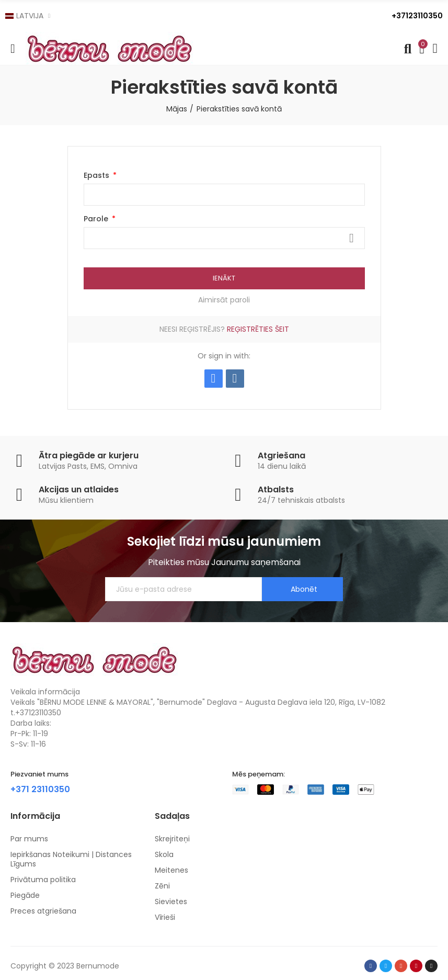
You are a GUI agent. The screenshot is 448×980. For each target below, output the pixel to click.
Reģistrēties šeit (258, 329)
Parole (97, 219)
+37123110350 (417, 16)
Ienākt (224, 278)
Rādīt (352, 238)
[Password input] (224, 238)
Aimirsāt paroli (224, 300)
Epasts (97, 175)
